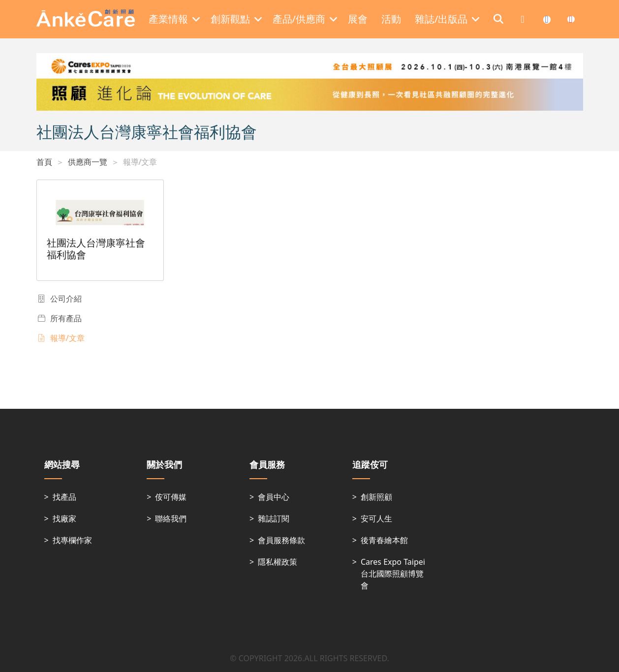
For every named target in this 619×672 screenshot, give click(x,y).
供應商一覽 (88, 162)
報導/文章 (140, 162)
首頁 (44, 162)
